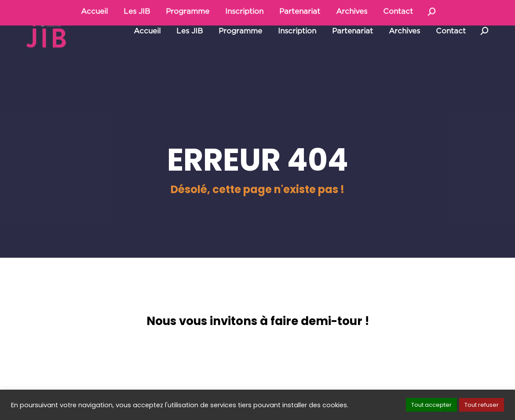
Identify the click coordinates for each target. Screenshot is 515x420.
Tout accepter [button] (431, 405)
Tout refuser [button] (482, 405)
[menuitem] (147, 51)
